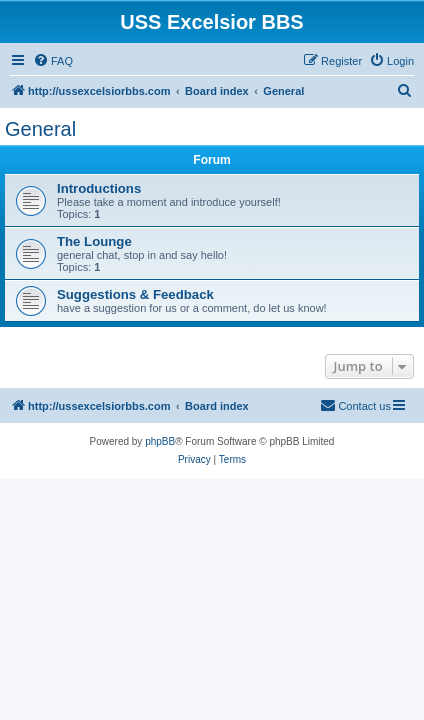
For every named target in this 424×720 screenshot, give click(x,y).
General (40, 129)
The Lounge (94, 241)
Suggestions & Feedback (135, 294)
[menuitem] (53, 61)
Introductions (99, 188)
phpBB (160, 441)
